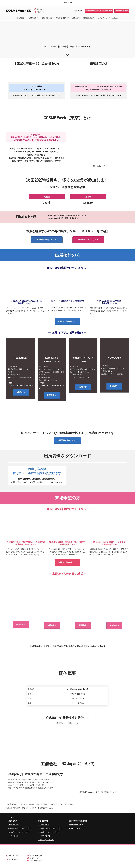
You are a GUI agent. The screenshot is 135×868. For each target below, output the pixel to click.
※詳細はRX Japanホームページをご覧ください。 (97, 794)
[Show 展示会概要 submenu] (26, 20)
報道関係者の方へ (90, 20)
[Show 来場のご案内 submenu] (53, 20)
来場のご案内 (47, 20)
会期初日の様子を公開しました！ (69, 220)
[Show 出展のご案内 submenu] (40, 20)
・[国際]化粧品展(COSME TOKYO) (19, 830)
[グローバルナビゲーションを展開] (68, 3)
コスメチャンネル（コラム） (108, 20)
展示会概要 (21, 20)
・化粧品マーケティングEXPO (18, 834)
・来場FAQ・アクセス (46, 842)
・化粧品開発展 (13, 827)
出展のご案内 (33, 20)
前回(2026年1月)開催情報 (78, 823)
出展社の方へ (76, 20)
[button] (99, 13)
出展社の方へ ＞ (75, 830)
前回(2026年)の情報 (63, 20)
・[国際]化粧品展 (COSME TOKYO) (50, 830)
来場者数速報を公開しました (76, 217)
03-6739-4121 (34, 860)
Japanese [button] (78, 13)
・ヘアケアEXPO (13, 838)
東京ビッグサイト (42, 14)
